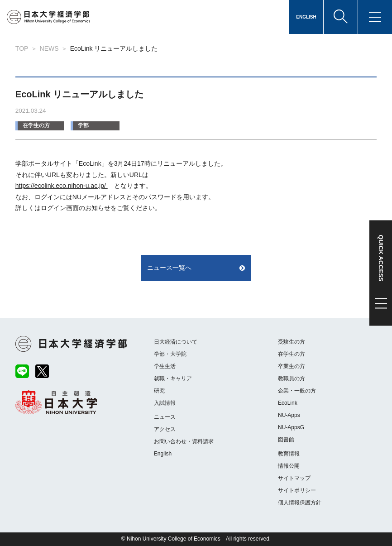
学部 (83, 125)
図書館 (286, 440)
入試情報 (165, 403)
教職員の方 (292, 378)
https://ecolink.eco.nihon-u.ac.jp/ (62, 186)
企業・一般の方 (297, 391)
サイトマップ (294, 478)
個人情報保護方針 (300, 503)
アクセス (165, 429)
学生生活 (165, 366)
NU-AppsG (291, 427)
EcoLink (288, 403)
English (163, 454)
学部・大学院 (170, 354)
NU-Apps (289, 415)
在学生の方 (36, 125)
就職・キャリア (173, 378)
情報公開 (289, 466)
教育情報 (289, 454)
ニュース (165, 417)
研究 (159, 391)
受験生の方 (292, 342)
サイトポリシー (297, 490)
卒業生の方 (292, 366)
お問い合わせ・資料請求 (184, 441)
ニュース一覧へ (169, 268)
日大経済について (176, 342)
